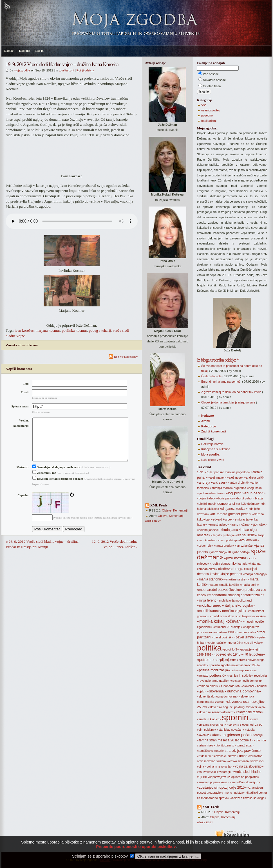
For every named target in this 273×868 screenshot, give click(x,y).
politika (209, 648)
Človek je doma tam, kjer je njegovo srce (228, 402)
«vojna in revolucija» (219, 766)
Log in (39, 51)
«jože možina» (236, 558)
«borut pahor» (245, 498)
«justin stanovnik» (223, 564)
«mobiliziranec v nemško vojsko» (222, 611)
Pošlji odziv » (85, 70)
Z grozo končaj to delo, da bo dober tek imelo (231, 392)
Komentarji (180, 510)
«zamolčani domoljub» (245, 782)
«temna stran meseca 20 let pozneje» (225, 740)
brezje (259, 498)
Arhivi (205, 421)
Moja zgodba (210, 454)
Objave (167, 510)
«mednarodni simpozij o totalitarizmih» (236, 595)
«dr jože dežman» (248, 504)
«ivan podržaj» (228, 540)
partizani (204, 637)
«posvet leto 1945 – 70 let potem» (239, 654)
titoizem (226, 745)
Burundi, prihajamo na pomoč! (221, 382)
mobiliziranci (244, 600)
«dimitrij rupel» (207, 504)
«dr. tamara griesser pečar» (231, 514)
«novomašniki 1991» (222, 632)
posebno (207, 115)
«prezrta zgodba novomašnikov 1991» (234, 665)
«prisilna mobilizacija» (213, 670)
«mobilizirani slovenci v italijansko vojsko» (238, 616)
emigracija (242, 519)
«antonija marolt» (221, 488)
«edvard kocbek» (222, 519)
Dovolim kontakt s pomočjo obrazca (58, 488)
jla (229, 552)
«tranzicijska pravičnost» (243, 751)
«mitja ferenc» (208, 600)
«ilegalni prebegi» (223, 535)
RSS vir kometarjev (123, 357)
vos (199, 772)
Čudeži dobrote (211, 376)
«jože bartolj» (241, 552)
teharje (258, 735)
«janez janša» (244, 546)
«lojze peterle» (231, 574)
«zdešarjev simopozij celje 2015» (222, 788)
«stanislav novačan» (231, 730)
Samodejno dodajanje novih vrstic (57, 476)
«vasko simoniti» (239, 761)
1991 (200, 472)
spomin (235, 717)
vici (261, 761)
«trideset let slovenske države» (218, 756)
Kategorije (209, 426)
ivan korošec (24, 330)
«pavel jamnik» (245, 637)
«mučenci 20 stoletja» (228, 627)
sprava (254, 719)
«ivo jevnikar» (249, 540)
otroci (261, 632)
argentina (240, 488)
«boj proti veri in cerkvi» (246, 493)
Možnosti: (23, 476)
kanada (242, 564)
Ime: (26, 384)
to (233, 745)
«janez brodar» (224, 546)
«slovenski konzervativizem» (216, 712)
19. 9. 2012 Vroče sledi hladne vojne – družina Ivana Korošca (62, 64)
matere (213, 585)
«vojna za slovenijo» (248, 766)
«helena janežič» (208, 530)
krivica (215, 574)
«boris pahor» (226, 498)
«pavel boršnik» (222, 637)
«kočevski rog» (230, 569)
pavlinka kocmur (74, 330)
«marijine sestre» (236, 579)
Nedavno (208, 416)
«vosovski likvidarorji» (217, 772)
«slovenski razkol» (250, 712)
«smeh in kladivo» (209, 719)
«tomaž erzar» (245, 745)
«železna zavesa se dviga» (248, 798)
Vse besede (211, 74)
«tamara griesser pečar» (232, 735)
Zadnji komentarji (214, 431)
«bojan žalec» (206, 498)
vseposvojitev (217, 777)
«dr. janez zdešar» (234, 509)
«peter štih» (235, 643)
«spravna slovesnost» (212, 725)
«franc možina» (240, 524)
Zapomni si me (44, 482)
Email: (25, 392)
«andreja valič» (254, 477)
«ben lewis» (217, 493)
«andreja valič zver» (212, 483)
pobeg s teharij (100, 330)
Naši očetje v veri (213, 460)
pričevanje (238, 670)
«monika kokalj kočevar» (220, 621)
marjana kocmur (48, 330)
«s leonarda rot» (230, 686)
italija (261, 535)
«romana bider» (208, 686)
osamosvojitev (211, 110)
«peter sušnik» (217, 643)
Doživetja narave (212, 444)
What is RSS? (153, 521)
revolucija (260, 676)
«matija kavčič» (229, 585)
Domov (9, 51)
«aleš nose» (235, 477)
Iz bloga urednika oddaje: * (218, 360)
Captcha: (23, 504)
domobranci (226, 504)
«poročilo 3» (231, 649)
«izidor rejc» (205, 546)
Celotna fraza (212, 86)
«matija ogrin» (249, 585)
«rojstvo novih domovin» (246, 681)
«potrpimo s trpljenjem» (217, 660)
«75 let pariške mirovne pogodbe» (227, 472)
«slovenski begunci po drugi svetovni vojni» (237, 707)
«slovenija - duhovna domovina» (234, 691)
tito (218, 745)
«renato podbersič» (212, 676)
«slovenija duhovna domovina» (218, 696)
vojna (201, 766)
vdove (254, 761)
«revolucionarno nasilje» (213, 681)
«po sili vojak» (253, 643)
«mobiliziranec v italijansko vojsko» (226, 605)
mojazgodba (22, 70)
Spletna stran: (20, 406)
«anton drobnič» (239, 483)
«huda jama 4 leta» (235, 530)
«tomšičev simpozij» (210, 751)
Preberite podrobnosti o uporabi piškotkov (136, 856)
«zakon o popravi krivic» (213, 782)
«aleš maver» (217, 477)
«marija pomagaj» (255, 574)
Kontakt (24, 51)
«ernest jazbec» (218, 524)
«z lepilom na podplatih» (243, 777)
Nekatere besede (214, 80)
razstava (251, 670)
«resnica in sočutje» (240, 676)
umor (243, 756)
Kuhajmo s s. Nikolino (216, 449)
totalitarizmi (66, 70)
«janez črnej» (218, 552)
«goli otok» (259, 524)
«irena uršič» (246, 535)
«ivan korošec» (207, 540)
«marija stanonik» (210, 579)
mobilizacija (227, 600)
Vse (204, 105)
